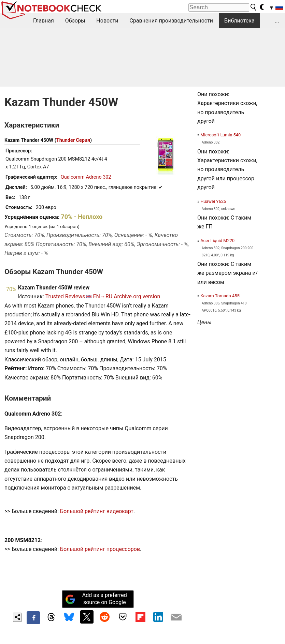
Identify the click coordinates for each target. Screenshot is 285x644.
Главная (44, 21)
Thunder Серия (73, 140)
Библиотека (239, 21)
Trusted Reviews (65, 296)
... (277, 21)
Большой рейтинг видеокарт (97, 511)
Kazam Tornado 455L (221, 296)
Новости (107, 21)
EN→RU (103, 296)
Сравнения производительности (171, 21)
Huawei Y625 (213, 201)
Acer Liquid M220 (217, 241)
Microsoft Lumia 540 (220, 135)
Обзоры (75, 21)
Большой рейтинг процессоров (100, 549)
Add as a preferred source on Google (96, 599)
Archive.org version (137, 296)
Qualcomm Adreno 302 (86, 177)
